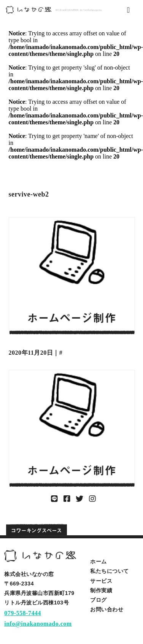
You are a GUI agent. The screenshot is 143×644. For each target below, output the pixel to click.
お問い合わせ (107, 609)
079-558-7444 (23, 613)
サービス (101, 581)
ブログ (99, 600)
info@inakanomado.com (38, 624)
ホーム (99, 562)
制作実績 (101, 590)
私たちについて (110, 571)
